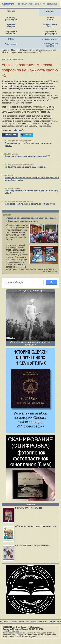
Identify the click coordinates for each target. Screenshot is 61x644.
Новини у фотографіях (11, 19)
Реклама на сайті (8, 622)
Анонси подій (50, 19)
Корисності (55, 622)
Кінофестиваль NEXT (50, 26)
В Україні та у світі (50, 39)
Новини (50, 12)
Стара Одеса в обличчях (11, 33)
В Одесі (11, 39)
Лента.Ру (19, 130)
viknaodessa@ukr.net (11, 631)
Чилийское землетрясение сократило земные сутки (30, 204)
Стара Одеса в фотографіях (50, 33)
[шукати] (23, 282)
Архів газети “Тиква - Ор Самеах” (33, 622)
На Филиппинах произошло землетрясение (25, 167)
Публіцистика (11, 44)
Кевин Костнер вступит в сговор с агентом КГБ (27, 156)
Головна (11, 11)
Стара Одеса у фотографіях (30, 291)
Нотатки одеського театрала (50, 45)
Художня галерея (11, 26)
